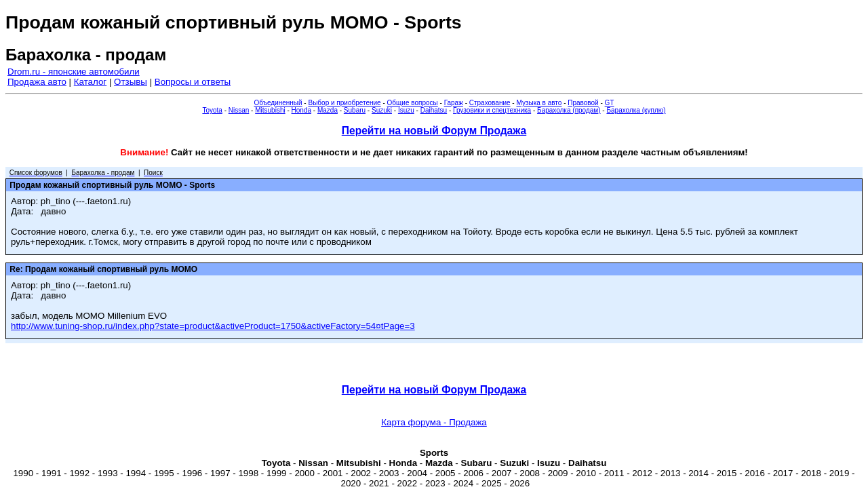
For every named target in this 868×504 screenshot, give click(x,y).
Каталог (90, 82)
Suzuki (382, 110)
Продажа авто (37, 82)
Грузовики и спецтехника (492, 110)
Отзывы (131, 82)
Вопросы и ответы (193, 82)
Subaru (355, 110)
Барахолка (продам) (569, 110)
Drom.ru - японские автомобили (74, 72)
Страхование (490, 103)
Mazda (328, 110)
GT (610, 103)
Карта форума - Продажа (434, 422)
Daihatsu (434, 110)
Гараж (454, 103)
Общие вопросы (413, 103)
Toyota (212, 110)
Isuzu (406, 110)
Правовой (583, 103)
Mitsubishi (270, 110)
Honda (301, 110)
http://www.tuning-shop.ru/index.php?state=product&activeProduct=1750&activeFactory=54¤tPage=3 (213, 326)
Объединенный (278, 103)
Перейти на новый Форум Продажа (434, 131)
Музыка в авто (539, 103)
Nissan (239, 110)
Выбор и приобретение (344, 103)
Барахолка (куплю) (636, 110)
